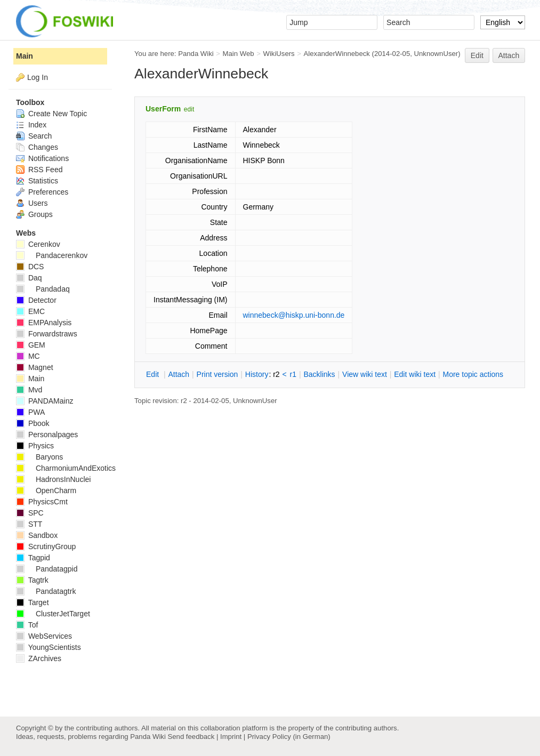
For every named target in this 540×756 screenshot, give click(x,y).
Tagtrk (32, 580)
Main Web (239, 54)
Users (32, 203)
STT (29, 524)
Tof (27, 625)
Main (25, 56)
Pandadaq (43, 289)
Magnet (35, 367)
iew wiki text (365, 374)
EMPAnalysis (44, 323)
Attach (509, 55)
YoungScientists (49, 647)
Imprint (231, 737)
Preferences (42, 192)
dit (154, 374)
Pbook (33, 423)
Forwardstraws (47, 334)
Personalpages (47, 435)
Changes (37, 147)
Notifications (42, 158)
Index (31, 125)
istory (257, 374)
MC (28, 356)
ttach (179, 374)
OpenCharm (46, 490)
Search (34, 136)
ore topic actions (473, 374)
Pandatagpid (47, 569)
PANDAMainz (45, 401)
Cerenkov (38, 244)
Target (33, 602)
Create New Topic (51, 114)
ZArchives (39, 658)
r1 (293, 374)
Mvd (29, 390)
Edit (477, 55)
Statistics (37, 181)
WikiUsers (279, 54)
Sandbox (37, 535)
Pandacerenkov (52, 255)
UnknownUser (436, 54)
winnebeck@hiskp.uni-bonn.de (294, 315)
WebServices (44, 636)
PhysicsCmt (42, 502)
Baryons (39, 457)
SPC (30, 513)
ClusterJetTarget (53, 614)
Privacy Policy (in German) (289, 737)
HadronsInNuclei (53, 479)
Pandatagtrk (46, 591)
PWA (30, 412)
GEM (31, 345)
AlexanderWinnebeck (337, 54)
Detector (36, 300)
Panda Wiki (196, 54)
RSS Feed (39, 170)
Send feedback (191, 737)
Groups (34, 214)
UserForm (163, 109)
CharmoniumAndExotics (66, 468)
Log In (38, 77)
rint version (217, 374)
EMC (30, 311)
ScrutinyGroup (46, 546)
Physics (35, 446)
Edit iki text (415, 374)
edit (189, 109)
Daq (29, 278)
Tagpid (33, 558)
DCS (30, 267)
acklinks (319, 374)
